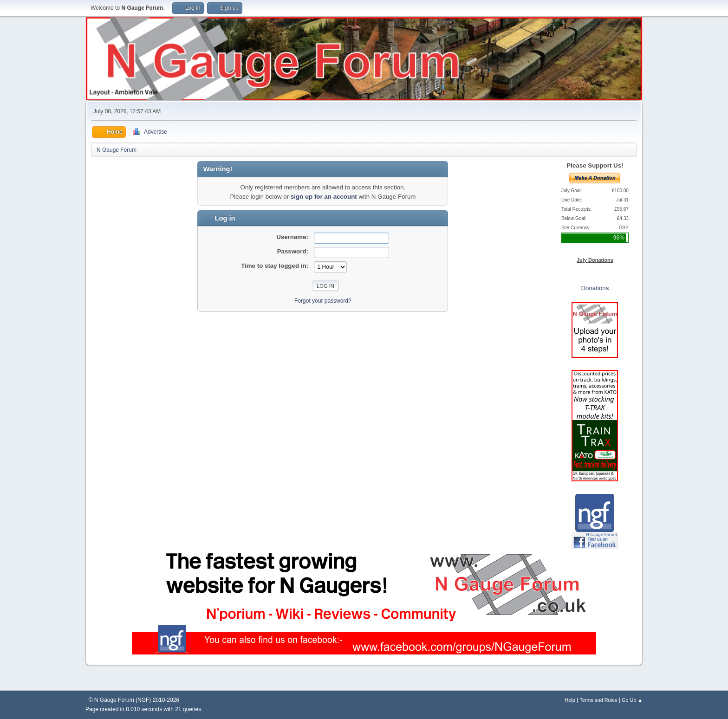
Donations (595, 288)
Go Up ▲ (632, 700)
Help (570, 700)
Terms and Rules (599, 700)
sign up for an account (324, 197)
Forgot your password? (323, 301)
